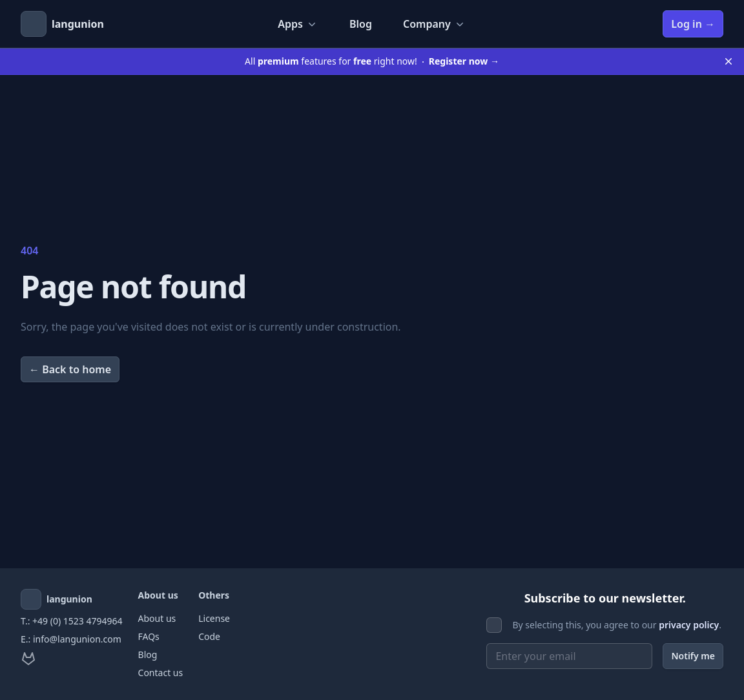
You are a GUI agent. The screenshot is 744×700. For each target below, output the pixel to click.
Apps (298, 24)
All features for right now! (372, 61)
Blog (361, 24)
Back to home (70, 369)
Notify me (693, 656)
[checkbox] (494, 625)
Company (435, 24)
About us (157, 618)
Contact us (161, 673)
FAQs (149, 636)
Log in (693, 24)
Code (209, 636)
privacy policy (689, 625)
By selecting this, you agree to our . (617, 625)
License (214, 618)
